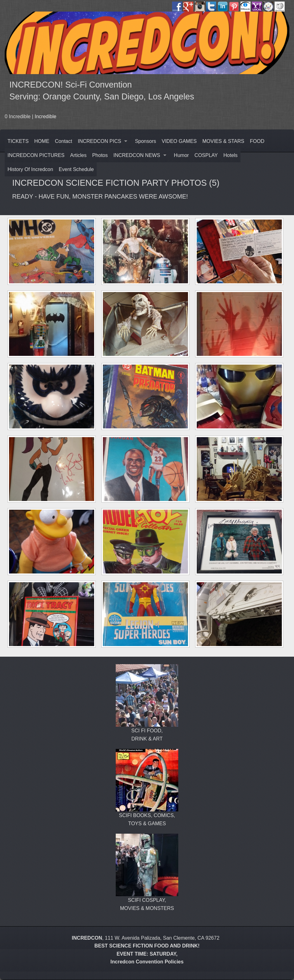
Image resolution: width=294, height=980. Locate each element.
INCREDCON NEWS (137, 155)
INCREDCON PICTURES (36, 155)
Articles (78, 155)
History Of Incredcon (30, 169)
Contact (64, 141)
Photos (100, 155)
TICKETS (18, 141)
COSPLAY (206, 155)
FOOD (257, 141)
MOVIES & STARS (223, 141)
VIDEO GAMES (179, 141)
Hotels (230, 155)
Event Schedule (76, 169)
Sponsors (145, 141)
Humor (181, 155)
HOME (42, 141)
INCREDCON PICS (100, 141)
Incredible (46, 116)
